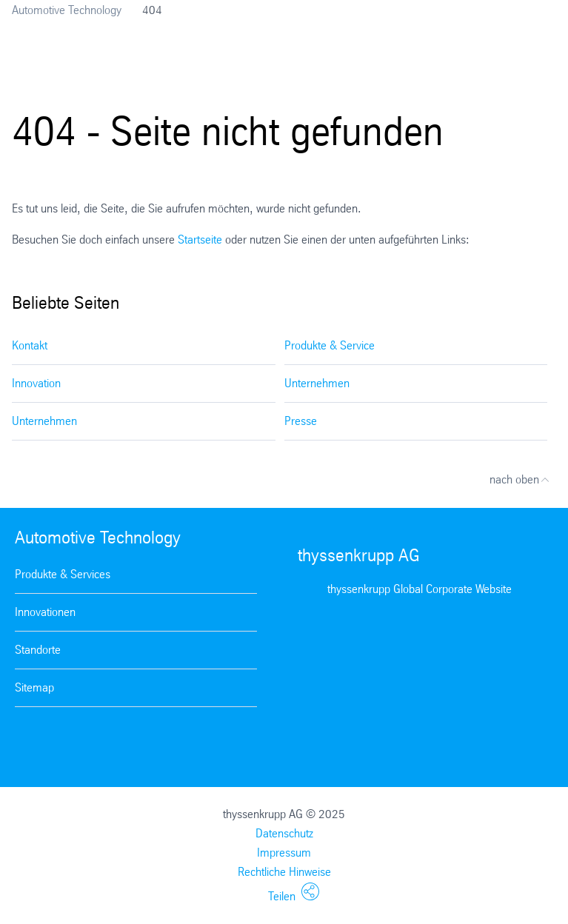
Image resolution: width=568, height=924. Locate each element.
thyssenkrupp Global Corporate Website (420, 589)
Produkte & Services (63, 574)
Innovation (36, 383)
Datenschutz (284, 833)
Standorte (38, 650)
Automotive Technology (67, 10)
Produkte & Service (330, 345)
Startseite (200, 240)
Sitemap (34, 687)
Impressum (284, 853)
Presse (301, 421)
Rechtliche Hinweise (284, 872)
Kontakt (30, 345)
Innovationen (45, 612)
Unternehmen (317, 383)
